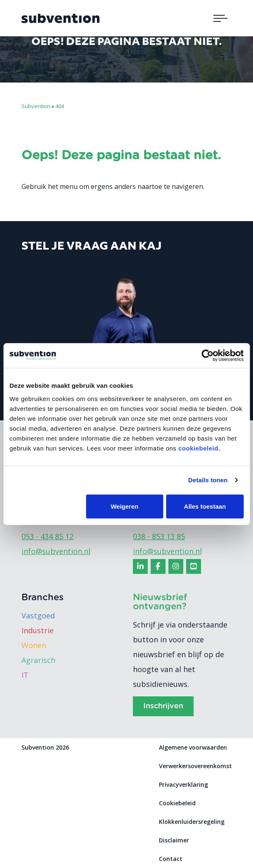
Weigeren (124, 506)
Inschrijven (163, 706)
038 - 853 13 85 (159, 536)
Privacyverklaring (183, 784)
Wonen (34, 645)
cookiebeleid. (199, 448)
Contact (171, 859)
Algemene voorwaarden (193, 747)
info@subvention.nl (56, 551)
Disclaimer (174, 840)
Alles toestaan (205, 506)
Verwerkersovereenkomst (195, 766)
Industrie (38, 630)
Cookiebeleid (177, 803)
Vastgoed (38, 616)
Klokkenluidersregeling (192, 822)
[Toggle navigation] (220, 18)
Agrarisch (38, 660)
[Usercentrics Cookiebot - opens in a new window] (207, 356)
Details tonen (208, 480)
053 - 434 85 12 (47, 536)
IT (25, 675)
